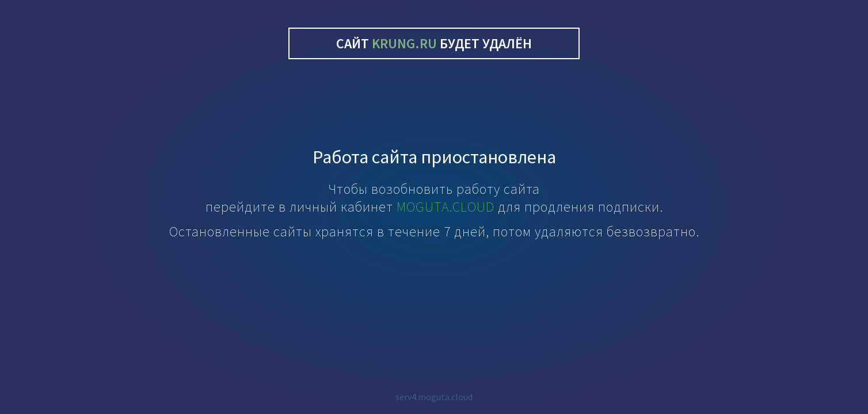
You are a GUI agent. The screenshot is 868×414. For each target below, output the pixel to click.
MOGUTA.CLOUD (446, 207)
